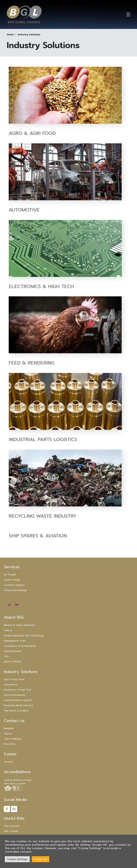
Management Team (15, 641)
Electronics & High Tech (60, 286)
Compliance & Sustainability (20, 646)
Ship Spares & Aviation (57, 536)
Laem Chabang (13, 739)
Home (10, 35)
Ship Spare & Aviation (16, 711)
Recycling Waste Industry (18, 705)
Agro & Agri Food (32, 133)
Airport (8, 734)
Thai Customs (12, 826)
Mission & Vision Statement (20, 625)
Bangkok (9, 728)
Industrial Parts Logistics (62, 439)
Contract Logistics (14, 585)
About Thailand (13, 662)
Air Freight (10, 575)
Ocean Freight (12, 580)
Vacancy (9, 762)
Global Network (13, 651)
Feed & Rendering (14, 695)
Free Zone (10, 744)
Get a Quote (11, 831)
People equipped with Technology (24, 636)
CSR (6, 656)
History (8, 630)
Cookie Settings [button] (17, 859)
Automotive (11, 685)
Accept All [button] (40, 859)
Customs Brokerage (15, 590)
